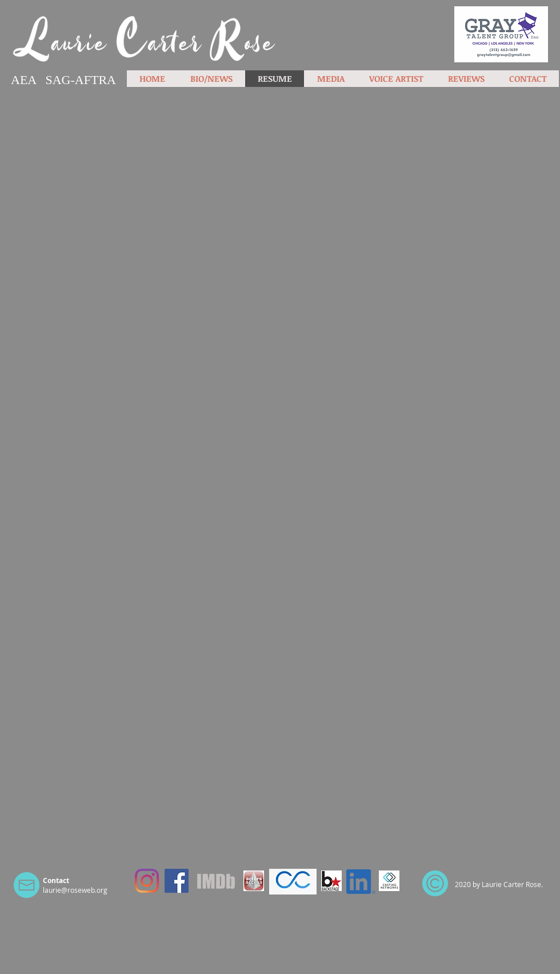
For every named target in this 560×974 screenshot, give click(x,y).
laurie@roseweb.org (75, 890)
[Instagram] (147, 881)
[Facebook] (177, 881)
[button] (330, 79)
